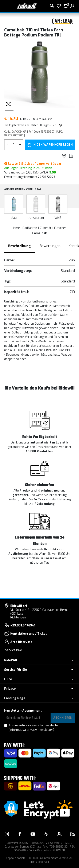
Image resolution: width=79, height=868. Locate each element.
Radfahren (30, 228)
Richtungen (18, 617)
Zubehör (46, 228)
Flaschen (60, 228)
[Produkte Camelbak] (63, 21)
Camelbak (39, 233)
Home (16, 228)
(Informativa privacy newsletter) (31, 730)
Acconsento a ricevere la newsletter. (34, 728)
